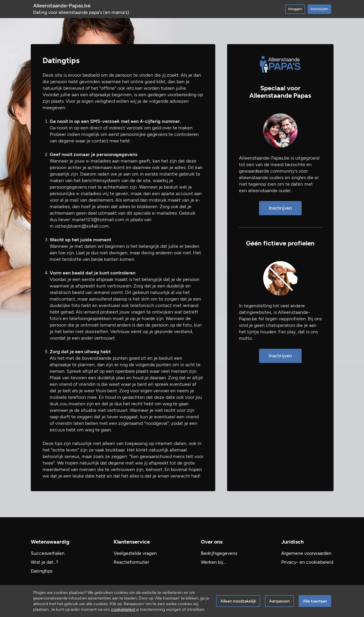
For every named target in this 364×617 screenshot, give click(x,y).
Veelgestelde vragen (135, 553)
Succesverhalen (48, 553)
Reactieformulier (131, 562)
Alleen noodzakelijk (238, 601)
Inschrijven (319, 9)
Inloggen (295, 9)
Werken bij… (213, 562)
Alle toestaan (315, 601)
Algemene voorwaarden (306, 553)
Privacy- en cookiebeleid (307, 562)
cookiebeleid (123, 609)
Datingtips (42, 571)
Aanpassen (279, 601)
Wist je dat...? (45, 562)
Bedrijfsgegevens (219, 553)
